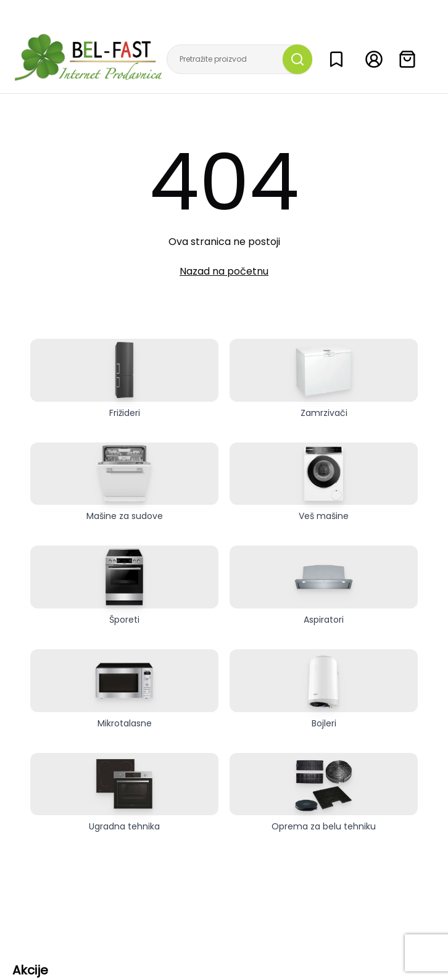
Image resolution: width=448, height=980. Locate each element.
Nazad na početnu (224, 271)
